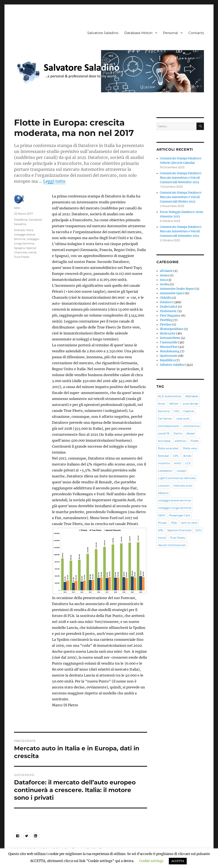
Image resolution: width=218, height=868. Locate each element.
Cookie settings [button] (151, 861)
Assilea (165, 284)
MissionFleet (169, 347)
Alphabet (192, 396)
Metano (163, 493)
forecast (19, 230)
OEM (161, 515)
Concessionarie (169, 426)
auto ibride (191, 404)
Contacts (196, 33)
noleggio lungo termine (175, 508)
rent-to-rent (189, 523)
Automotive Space (172, 293)
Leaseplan (165, 471)
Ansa (163, 280)
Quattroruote (169, 356)
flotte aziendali (168, 448)
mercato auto (183, 485)
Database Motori (138, 33)
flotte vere (190, 448)
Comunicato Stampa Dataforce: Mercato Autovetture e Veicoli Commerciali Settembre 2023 (181, 231)
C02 (176, 411)
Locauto (164, 485)
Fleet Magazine (170, 316)
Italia (30, 230)
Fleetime (166, 325)
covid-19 (164, 433)
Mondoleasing (170, 351)
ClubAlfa (166, 298)
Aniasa (164, 275)
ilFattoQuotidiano (172, 329)
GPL (176, 456)
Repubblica (167, 360)
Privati (162, 523)
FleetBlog (166, 320)
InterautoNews (170, 338)
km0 (178, 463)
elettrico (181, 441)
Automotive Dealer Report (177, 289)
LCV (188, 463)
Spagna (19, 248)
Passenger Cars (180, 515)
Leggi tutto (54, 181)
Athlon (174, 404)
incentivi (164, 463)
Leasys (181, 471)
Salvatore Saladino (103, 33)
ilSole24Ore (168, 333)
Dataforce (21, 220)
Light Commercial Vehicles (177, 478)
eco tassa (164, 441)
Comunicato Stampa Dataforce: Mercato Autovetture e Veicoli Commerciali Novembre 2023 (181, 178)
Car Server (165, 418)
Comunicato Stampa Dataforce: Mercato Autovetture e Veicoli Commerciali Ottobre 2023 (181, 197)
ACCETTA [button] (178, 861)
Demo (178, 433)
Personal (170, 33)
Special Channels (179, 530)
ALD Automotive (169, 396)
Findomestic (168, 311)
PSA (174, 523)
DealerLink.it (169, 307)
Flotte (195, 441)
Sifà (161, 530)
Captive (189, 411)
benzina (164, 411)
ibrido (187, 456)
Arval (161, 404)
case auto (183, 418)
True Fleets (22, 257)
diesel (191, 433)
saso (17, 208)
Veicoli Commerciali (172, 545)
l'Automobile (169, 342)
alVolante (166, 271)
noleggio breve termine (174, 500)
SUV (199, 530)
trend (32, 252)
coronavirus (191, 426)
